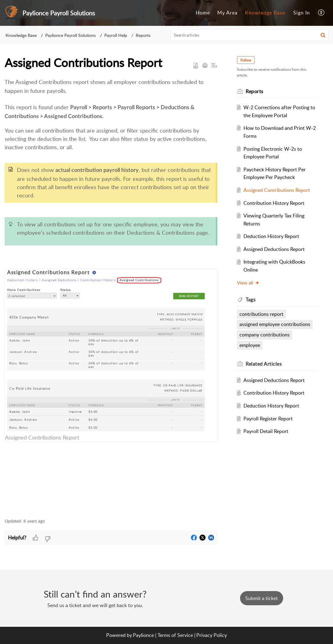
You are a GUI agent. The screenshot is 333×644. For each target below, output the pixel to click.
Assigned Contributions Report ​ (277, 190)
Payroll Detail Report (266, 431)
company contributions (265, 335)
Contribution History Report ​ (275, 203)
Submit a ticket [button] (262, 598)
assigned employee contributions (275, 324)
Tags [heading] (251, 300)
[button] (321, 13)
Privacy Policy (212, 635)
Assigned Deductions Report (274, 249)
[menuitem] (302, 13)
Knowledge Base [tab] (265, 13)
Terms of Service (175, 635)
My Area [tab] (227, 13)
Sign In (302, 13)
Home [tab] (203, 13)
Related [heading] (264, 364)
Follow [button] (246, 60)
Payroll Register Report (268, 419)
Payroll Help (116, 35)
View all (248, 283)
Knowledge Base (21, 35)
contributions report (261, 314)
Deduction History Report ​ (272, 236)
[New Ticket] (262, 598)
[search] (250, 35)
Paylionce (143, 635)
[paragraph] (111, 294)
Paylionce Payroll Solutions (70, 35)
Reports (143, 35)
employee (250, 345)
